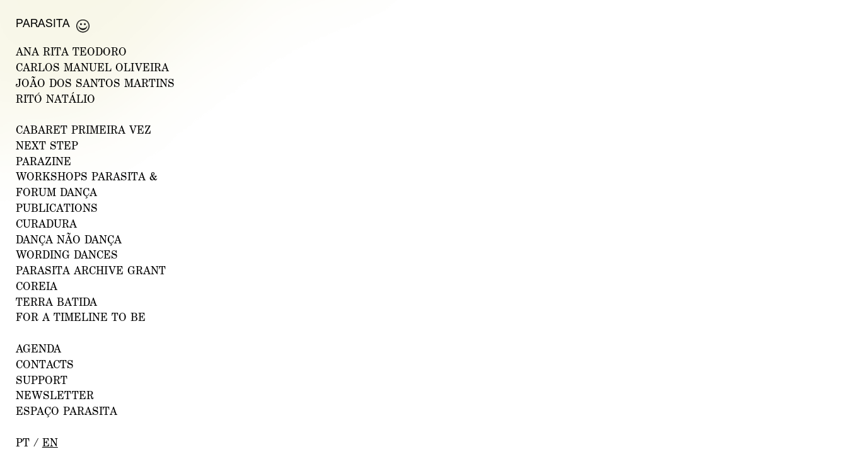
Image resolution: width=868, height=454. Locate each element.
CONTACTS (45, 364)
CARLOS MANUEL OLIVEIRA (92, 67)
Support (42, 380)
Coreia (37, 286)
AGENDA (38, 348)
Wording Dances (67, 254)
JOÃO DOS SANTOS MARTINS (95, 83)
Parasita (43, 23)
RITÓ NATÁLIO (55, 99)
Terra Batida (56, 302)
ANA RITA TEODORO (71, 51)
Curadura (46, 224)
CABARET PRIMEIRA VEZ (84, 130)
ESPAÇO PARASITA (67, 411)
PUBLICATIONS (57, 208)
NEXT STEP (47, 145)
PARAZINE (43, 161)
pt (23, 442)
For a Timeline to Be (81, 317)
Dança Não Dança (69, 239)
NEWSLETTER (55, 395)
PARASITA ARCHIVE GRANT (91, 270)
